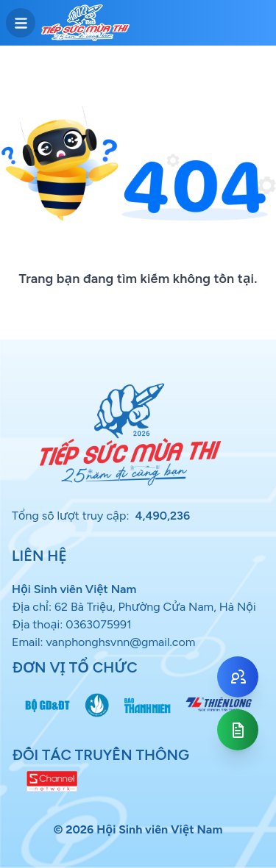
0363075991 (99, 624)
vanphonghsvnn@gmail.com (120, 642)
